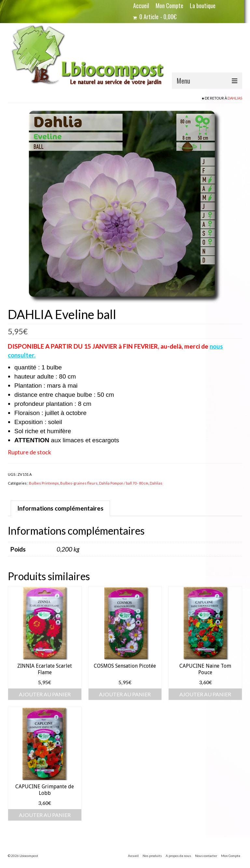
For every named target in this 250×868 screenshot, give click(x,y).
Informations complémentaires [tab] (60, 508)
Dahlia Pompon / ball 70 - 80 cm (124, 483)
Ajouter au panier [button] (45, 694)
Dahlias (235, 98)
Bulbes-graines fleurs (79, 483)
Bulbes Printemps (44, 483)
